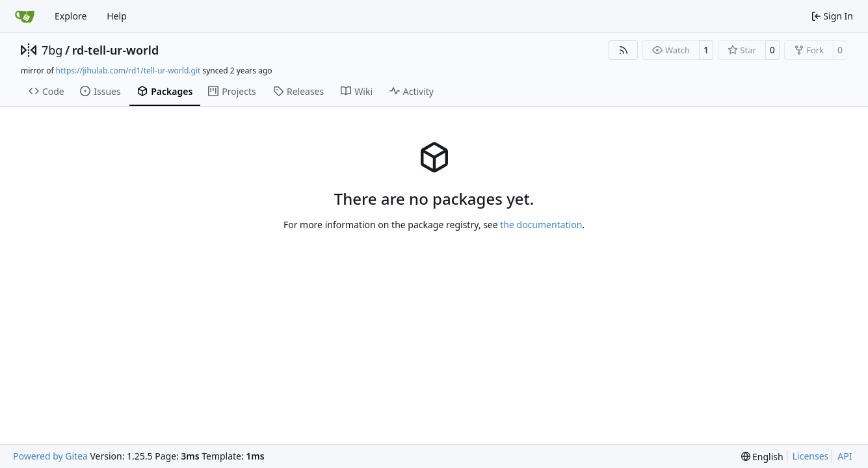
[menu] (762, 457)
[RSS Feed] (624, 50)
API (845, 456)
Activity (412, 91)
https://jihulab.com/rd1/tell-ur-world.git (128, 71)
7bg (52, 50)
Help (117, 16)
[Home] (25, 16)
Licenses (811, 456)
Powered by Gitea (50, 456)
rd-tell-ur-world (116, 50)
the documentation (541, 225)
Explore (71, 16)
